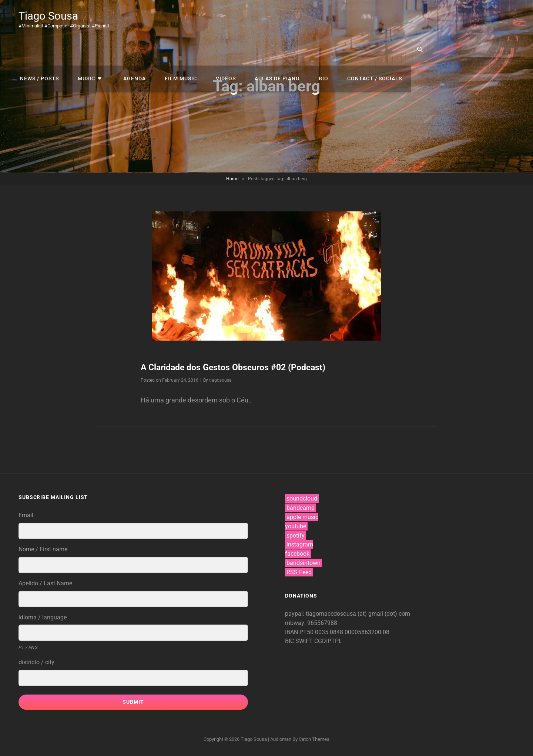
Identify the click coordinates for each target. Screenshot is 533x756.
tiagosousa (220, 380)
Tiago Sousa (51, 16)
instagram (300, 544)
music (199, 19)
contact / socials (469, 19)
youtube (296, 526)
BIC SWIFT (300, 641)
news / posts (154, 19)
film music (285, 19)
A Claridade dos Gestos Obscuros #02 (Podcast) (237, 367)
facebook (297, 554)
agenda (242, 19)
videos (328, 19)
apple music (302, 517)
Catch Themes (314, 739)
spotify (296, 536)
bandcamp (301, 508)
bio (420, 19)
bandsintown (304, 563)
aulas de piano (376, 19)
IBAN (292, 632)
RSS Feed (299, 572)
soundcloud (302, 499)
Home (232, 179)
